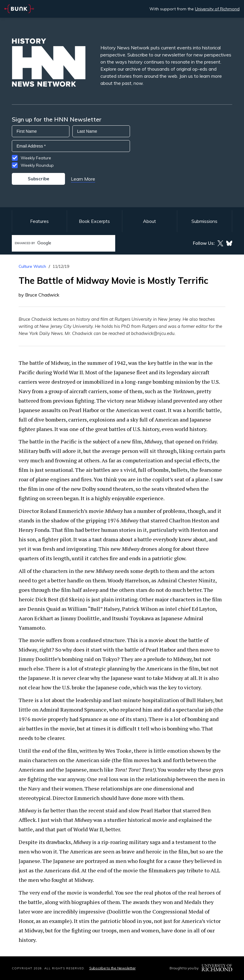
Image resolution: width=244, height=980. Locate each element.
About (149, 221)
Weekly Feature (36, 158)
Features (39, 221)
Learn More (83, 179)
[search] (57, 243)
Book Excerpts (94, 221)
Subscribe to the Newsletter (112, 968)
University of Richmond (217, 9)
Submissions (204, 221)
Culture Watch (32, 266)
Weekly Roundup (37, 165)
